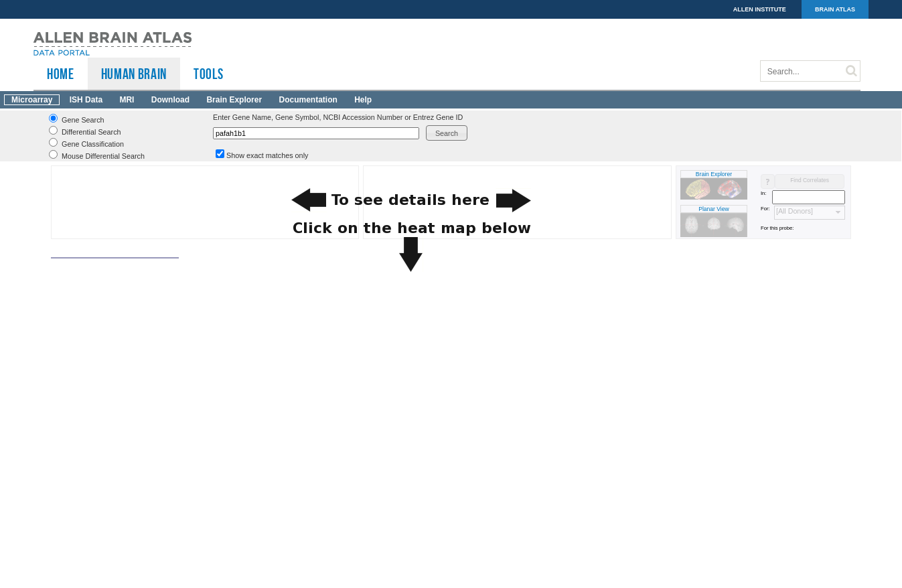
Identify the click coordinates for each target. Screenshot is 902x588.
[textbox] (316, 133)
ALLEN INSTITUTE (760, 9)
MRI (127, 100)
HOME (61, 74)
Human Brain (134, 74)
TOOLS (208, 74)
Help (363, 100)
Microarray (32, 100)
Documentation (308, 100)
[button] (447, 133)
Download (170, 100)
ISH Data (86, 100)
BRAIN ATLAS (835, 9)
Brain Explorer (234, 100)
